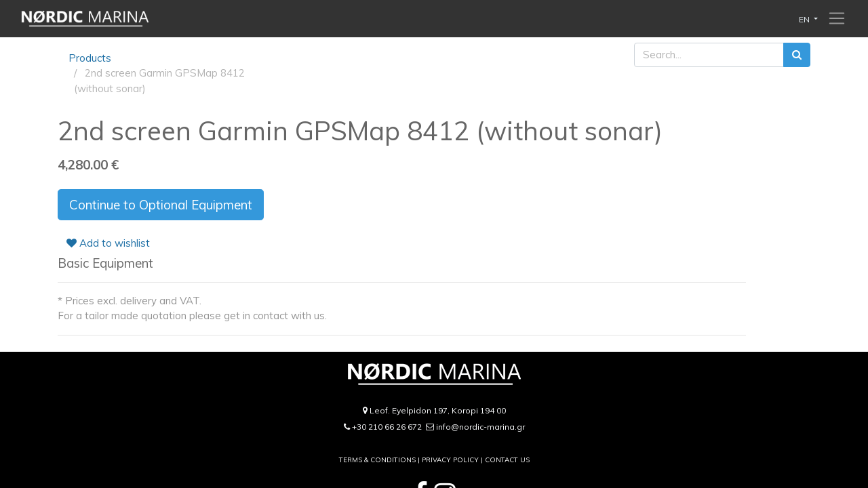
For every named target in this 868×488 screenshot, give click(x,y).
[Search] (797, 55)
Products (90, 58)
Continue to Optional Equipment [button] (161, 205)
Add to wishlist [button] (108, 243)
